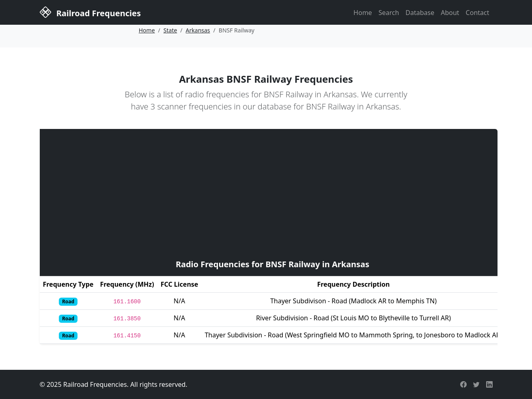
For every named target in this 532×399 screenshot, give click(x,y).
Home (363, 13)
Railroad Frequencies (90, 12)
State (170, 30)
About (450, 13)
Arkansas (198, 30)
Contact (478, 13)
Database (420, 13)
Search (389, 13)
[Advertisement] (273, 193)
